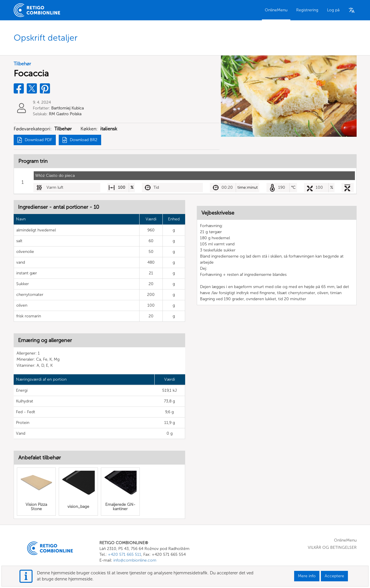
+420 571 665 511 (125, 554)
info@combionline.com (135, 560)
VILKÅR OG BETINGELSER (332, 547)
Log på (333, 10)
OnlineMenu (276, 10)
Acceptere (334, 576)
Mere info (307, 576)
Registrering (307, 10)
